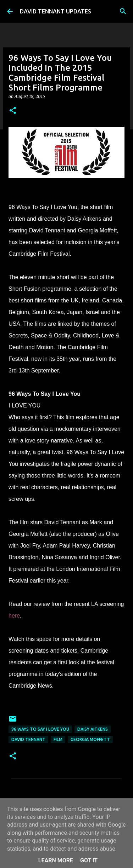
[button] (13, 111)
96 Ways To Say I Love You (40, 729)
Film (58, 739)
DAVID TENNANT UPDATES (56, 11)
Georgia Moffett (90, 739)
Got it (89, 860)
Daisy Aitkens (93, 729)
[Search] (123, 11)
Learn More (56, 860)
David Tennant (28, 739)
